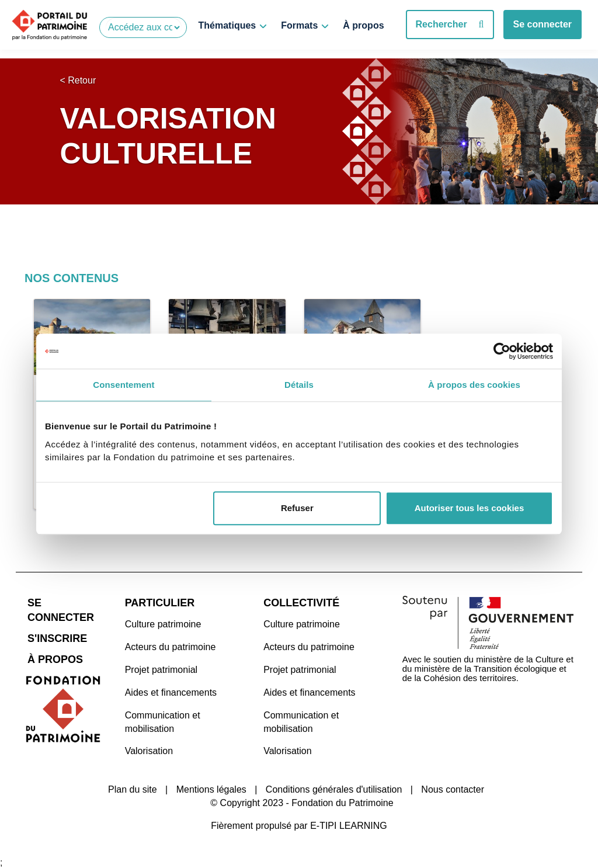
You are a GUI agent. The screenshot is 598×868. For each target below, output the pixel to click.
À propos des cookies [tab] (474, 385)
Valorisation (149, 749)
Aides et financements (171, 691)
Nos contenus (72, 278)
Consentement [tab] (124, 385)
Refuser (297, 508)
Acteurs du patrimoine (171, 645)
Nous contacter (453, 788)
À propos (363, 25)
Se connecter (543, 24)
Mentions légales (211, 788)
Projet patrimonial (161, 668)
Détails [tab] (299, 385)
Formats (299, 25)
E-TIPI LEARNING (349, 824)
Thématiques (227, 25)
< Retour (78, 80)
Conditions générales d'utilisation (334, 788)
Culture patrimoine (163, 622)
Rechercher (450, 24)
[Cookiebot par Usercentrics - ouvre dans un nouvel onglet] (502, 351)
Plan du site (133, 788)
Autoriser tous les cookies (470, 508)
